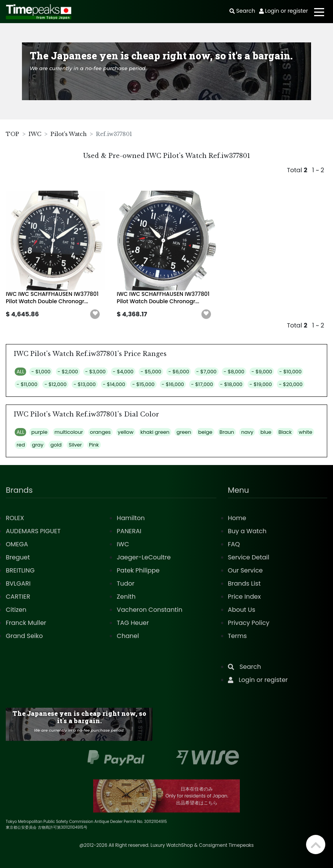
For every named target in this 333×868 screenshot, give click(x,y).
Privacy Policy (249, 623)
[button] (95, 314)
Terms (237, 636)
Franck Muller (26, 623)
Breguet (18, 557)
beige (205, 432)
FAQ (234, 544)
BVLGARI (18, 583)
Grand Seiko (24, 636)
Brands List (244, 583)
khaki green (155, 432)
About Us (242, 610)
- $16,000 (173, 384)
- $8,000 (234, 372)
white (305, 432)
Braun (227, 432)
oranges (100, 432)
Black (285, 432)
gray (38, 445)
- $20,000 (290, 384)
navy (247, 432)
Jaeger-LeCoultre (144, 557)
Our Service (245, 570)
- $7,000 (207, 372)
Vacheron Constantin (149, 610)
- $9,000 (262, 372)
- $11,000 (27, 384)
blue (266, 432)
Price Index (244, 597)
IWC (35, 134)
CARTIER (18, 597)
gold (56, 445)
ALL (20, 372)
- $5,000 (151, 372)
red (21, 445)
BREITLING (20, 570)
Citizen (16, 610)
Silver (75, 445)
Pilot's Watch (69, 134)
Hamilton (131, 518)
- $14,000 (114, 384)
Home (237, 518)
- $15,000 (143, 384)
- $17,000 (202, 384)
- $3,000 (95, 372)
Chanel (128, 636)
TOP (13, 134)
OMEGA (17, 544)
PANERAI (129, 531)
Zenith (126, 597)
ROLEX (15, 518)
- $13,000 (85, 384)
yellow (126, 432)
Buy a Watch (247, 531)
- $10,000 (290, 372)
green (184, 432)
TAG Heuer (133, 623)
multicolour (69, 432)
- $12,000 (55, 384)
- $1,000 (41, 372)
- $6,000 (179, 372)
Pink (94, 445)
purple (39, 432)
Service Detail (249, 557)
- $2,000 (68, 372)
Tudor (126, 583)
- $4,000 (123, 372)
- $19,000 (261, 384)
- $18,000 (231, 384)
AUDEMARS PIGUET (33, 531)
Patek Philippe (138, 570)
